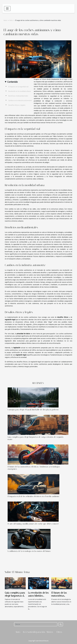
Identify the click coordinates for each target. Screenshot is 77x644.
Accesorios (28, 632)
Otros (59, 632)
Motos (50, 632)
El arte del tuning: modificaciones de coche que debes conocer (33, 524)
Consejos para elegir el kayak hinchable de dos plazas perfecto (33, 410)
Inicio (5, 20)
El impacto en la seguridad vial (18, 87)
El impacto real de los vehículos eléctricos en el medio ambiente (33, 496)
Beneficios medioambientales (18, 96)
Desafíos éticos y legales (17, 105)
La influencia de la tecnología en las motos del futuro (29, 551)
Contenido (12, 82)
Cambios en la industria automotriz (20, 100)
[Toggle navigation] (7, 9)
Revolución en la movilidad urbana (19, 91)
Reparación (39, 632)
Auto (11, 20)
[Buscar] (36, 624)
